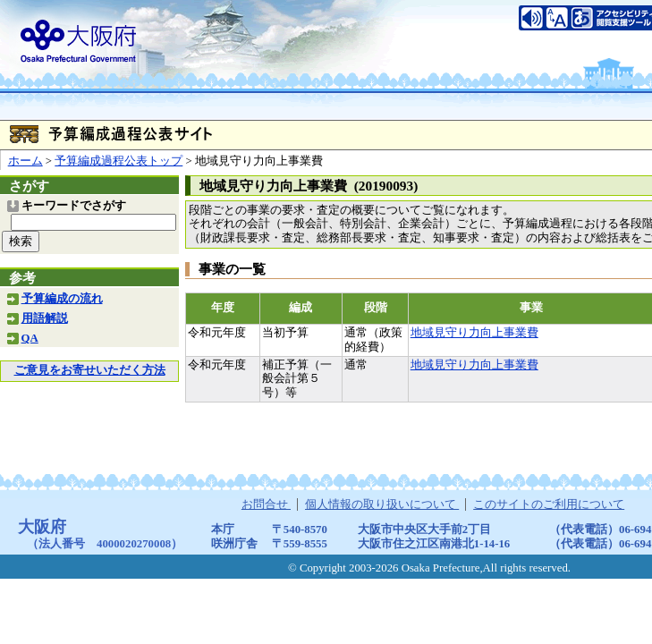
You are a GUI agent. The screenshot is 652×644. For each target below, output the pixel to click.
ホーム (25, 161)
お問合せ (266, 504)
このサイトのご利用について (549, 504)
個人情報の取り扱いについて (382, 504)
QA (30, 338)
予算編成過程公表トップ (119, 161)
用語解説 (45, 318)
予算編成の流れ (62, 299)
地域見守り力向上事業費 (474, 333)
